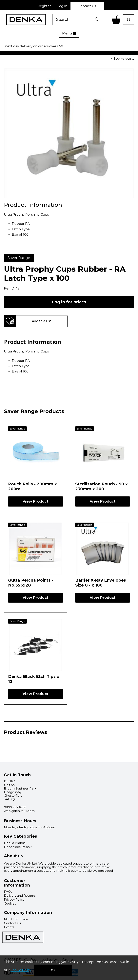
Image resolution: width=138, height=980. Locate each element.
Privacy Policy (14, 900)
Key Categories (21, 836)
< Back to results (123, 59)
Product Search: (52, 14)
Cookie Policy (21, 970)
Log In (62, 6)
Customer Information (17, 883)
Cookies (10, 903)
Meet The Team (16, 919)
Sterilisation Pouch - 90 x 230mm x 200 (101, 486)
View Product (35, 501)
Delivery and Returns (20, 896)
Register (44, 6)
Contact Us (87, 6)
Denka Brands (15, 843)
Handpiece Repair (18, 847)
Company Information (28, 912)
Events (9, 927)
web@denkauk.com (19, 811)
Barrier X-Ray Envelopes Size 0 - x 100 (101, 583)
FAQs (8, 892)
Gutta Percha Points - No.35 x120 (31, 583)
